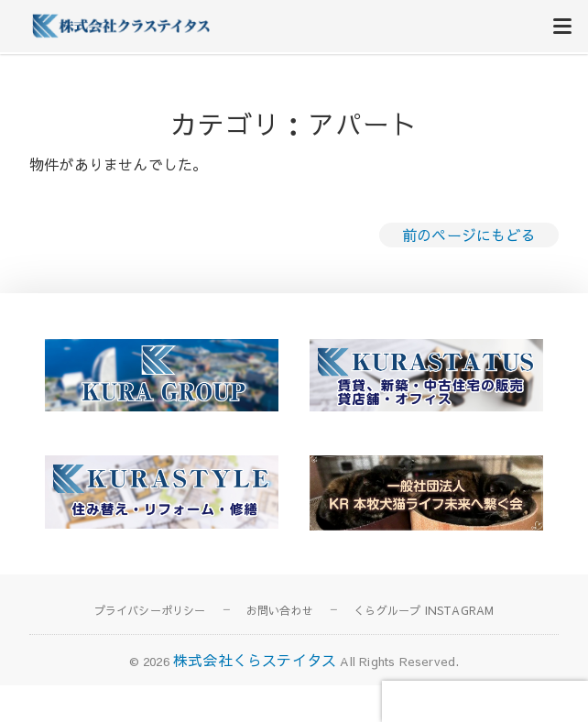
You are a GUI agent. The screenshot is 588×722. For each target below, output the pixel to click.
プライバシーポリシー (150, 610)
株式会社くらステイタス (255, 660)
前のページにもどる (469, 235)
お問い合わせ (280, 610)
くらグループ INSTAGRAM (424, 610)
